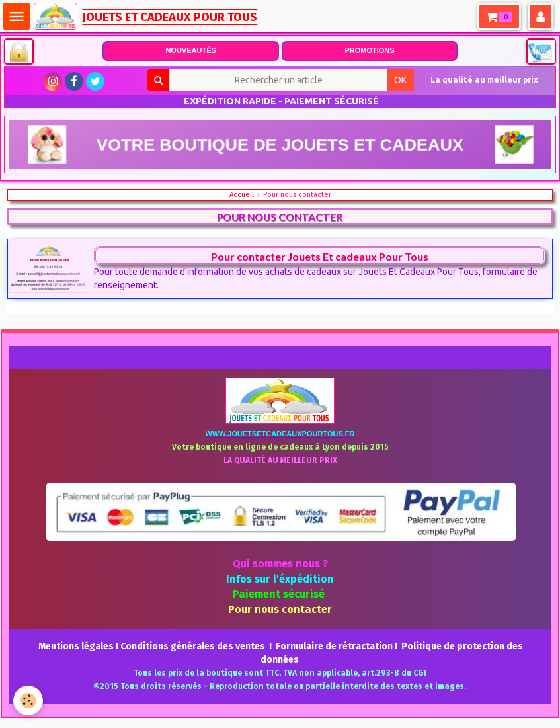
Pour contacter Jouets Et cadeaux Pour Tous (320, 256)
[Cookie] (28, 701)
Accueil (242, 195)
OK (400, 80)
